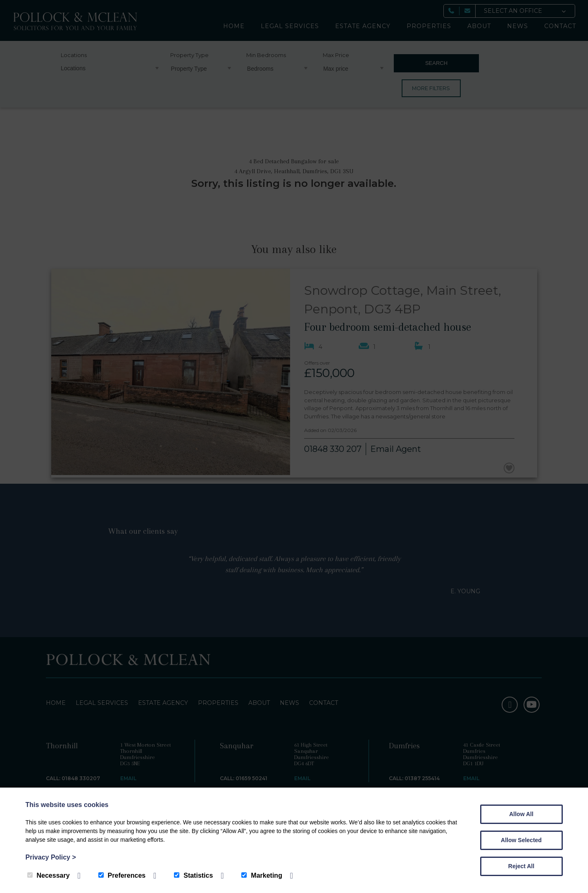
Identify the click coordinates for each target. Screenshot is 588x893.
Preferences (122, 875)
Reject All (521, 866)
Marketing (262, 875)
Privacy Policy (51, 857)
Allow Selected (521, 840)
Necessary (49, 875)
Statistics (193, 875)
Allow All (521, 814)
